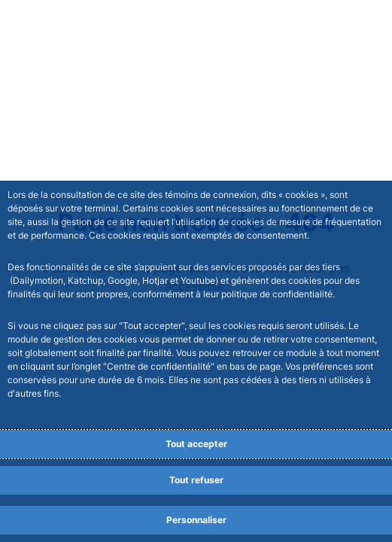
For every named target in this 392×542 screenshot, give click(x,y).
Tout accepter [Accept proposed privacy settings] (196, 444)
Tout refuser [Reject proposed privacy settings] (196, 480)
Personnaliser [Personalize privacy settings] (196, 520)
